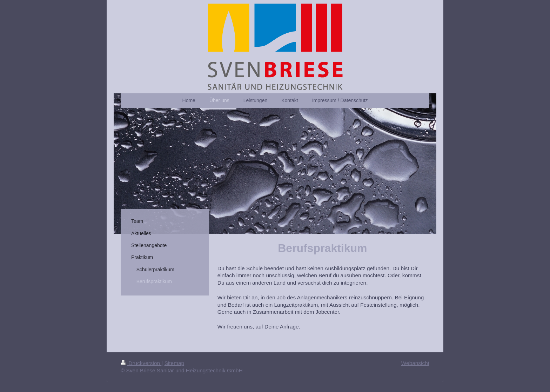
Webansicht (415, 363)
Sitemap (174, 363)
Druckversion (141, 363)
